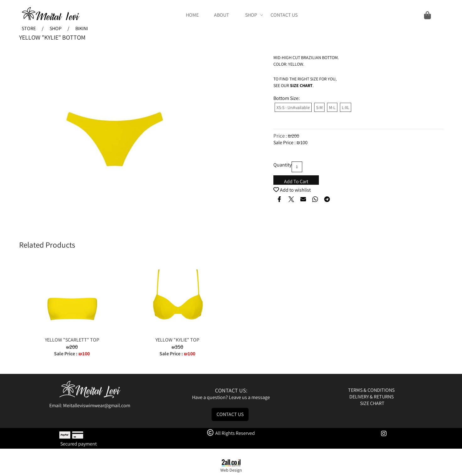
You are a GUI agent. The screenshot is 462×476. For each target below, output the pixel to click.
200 (295, 136)
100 (304, 142)
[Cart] (369, 15)
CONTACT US (284, 15)
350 (179, 347)
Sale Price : (285, 142)
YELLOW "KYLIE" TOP (177, 340)
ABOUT (222, 15)
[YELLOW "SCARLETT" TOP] (72, 333)
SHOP (254, 15)
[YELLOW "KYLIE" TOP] (177, 333)
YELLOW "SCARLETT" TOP (72, 340)
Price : (281, 136)
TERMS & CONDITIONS (372, 390)
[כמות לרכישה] (297, 167)
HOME (192, 15)
